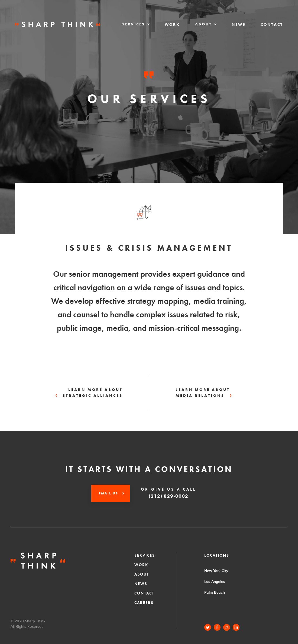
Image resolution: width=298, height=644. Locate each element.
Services (145, 555)
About (142, 574)
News (239, 24)
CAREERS (144, 603)
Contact (272, 24)
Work (172, 24)
